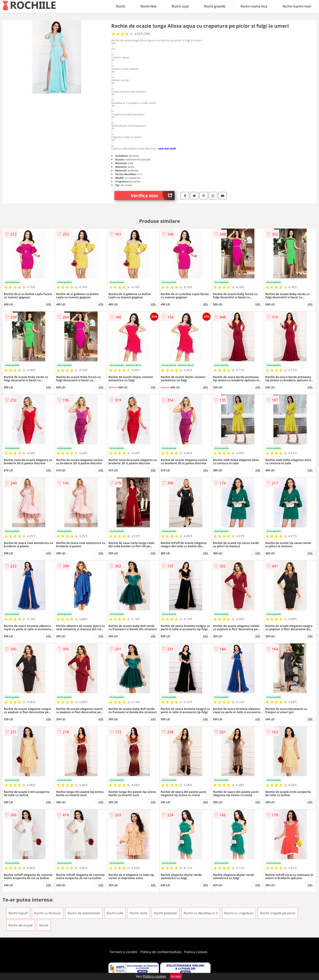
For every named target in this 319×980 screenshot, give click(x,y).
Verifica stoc (153, 196)
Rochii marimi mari (297, 6)
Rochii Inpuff (18, 913)
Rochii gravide (215, 6)
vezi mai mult (167, 148)
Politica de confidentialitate (161, 952)
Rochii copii (180, 6)
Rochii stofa (139, 913)
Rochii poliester (166, 913)
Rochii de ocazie (21, 925)
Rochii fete (149, 6)
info (49, 304)
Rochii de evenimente (84, 913)
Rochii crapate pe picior (278, 913)
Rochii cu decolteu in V (201, 913)
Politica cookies (196, 952)
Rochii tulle (115, 913)
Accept (176, 976)
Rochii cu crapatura (239, 913)
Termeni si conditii (124, 952)
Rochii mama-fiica (254, 6)
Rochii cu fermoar (48, 913)
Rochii (121, 6)
